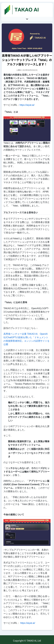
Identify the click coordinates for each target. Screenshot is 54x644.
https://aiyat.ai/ (27, 105)
